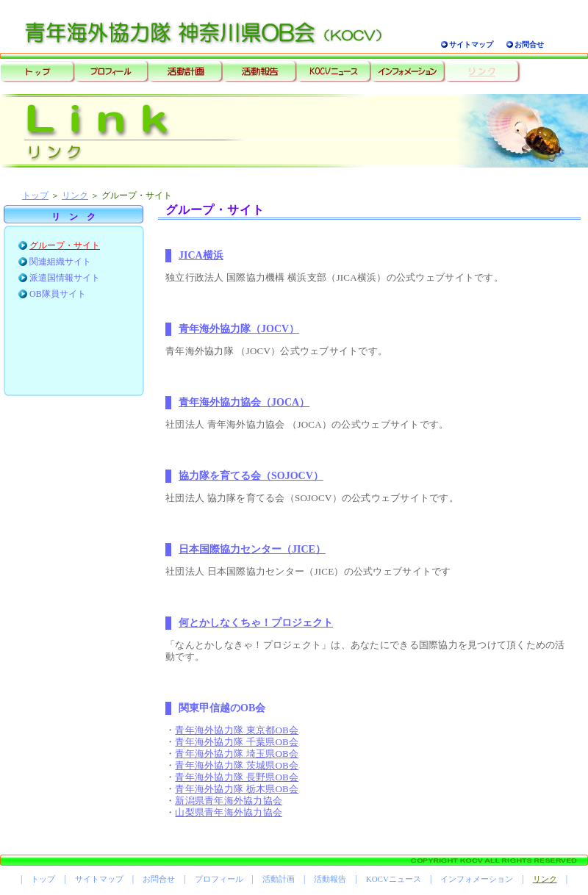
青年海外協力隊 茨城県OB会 (237, 765)
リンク (75, 195)
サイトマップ (471, 44)
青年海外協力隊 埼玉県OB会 (237, 754)
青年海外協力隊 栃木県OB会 (237, 789)
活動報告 (330, 879)
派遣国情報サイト (65, 278)
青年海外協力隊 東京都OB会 (237, 730)
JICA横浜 (201, 255)
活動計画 (279, 879)
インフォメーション (477, 879)
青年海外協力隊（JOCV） (239, 329)
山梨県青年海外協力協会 (229, 812)
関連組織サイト (60, 262)
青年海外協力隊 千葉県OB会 (237, 742)
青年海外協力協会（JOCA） (244, 402)
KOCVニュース (394, 879)
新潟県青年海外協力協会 (229, 801)
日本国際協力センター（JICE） (252, 549)
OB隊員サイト (58, 294)
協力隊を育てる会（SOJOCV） (251, 476)
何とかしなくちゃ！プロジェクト (256, 623)
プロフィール (219, 879)
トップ (35, 195)
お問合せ (529, 44)
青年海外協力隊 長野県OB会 (237, 777)
